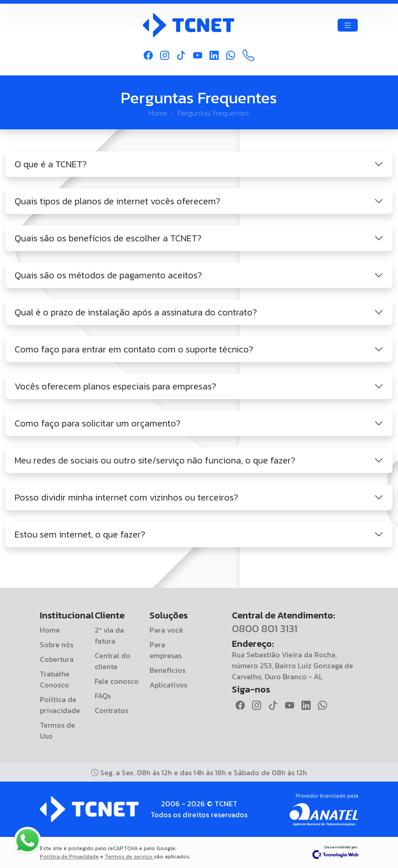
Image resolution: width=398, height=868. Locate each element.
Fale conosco (117, 681)
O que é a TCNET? (51, 164)
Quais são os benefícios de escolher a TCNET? (108, 238)
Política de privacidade (60, 705)
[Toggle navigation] (348, 25)
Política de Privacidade (69, 857)
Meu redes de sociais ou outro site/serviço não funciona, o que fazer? (155, 460)
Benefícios (167, 670)
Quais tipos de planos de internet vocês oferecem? (118, 201)
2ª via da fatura (109, 635)
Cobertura (57, 659)
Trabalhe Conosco (55, 679)
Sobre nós (56, 644)
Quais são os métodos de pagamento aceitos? (108, 275)
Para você (166, 630)
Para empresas (166, 650)
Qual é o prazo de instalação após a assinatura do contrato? (136, 312)
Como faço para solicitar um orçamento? (98, 423)
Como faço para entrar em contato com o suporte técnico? (134, 349)
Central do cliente (113, 661)
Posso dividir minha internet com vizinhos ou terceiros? (126, 497)
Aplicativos (168, 685)
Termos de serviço (129, 857)
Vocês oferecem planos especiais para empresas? (116, 386)
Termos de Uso (57, 730)
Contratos (111, 710)
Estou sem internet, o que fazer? (80, 534)
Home (158, 113)
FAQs (103, 696)
